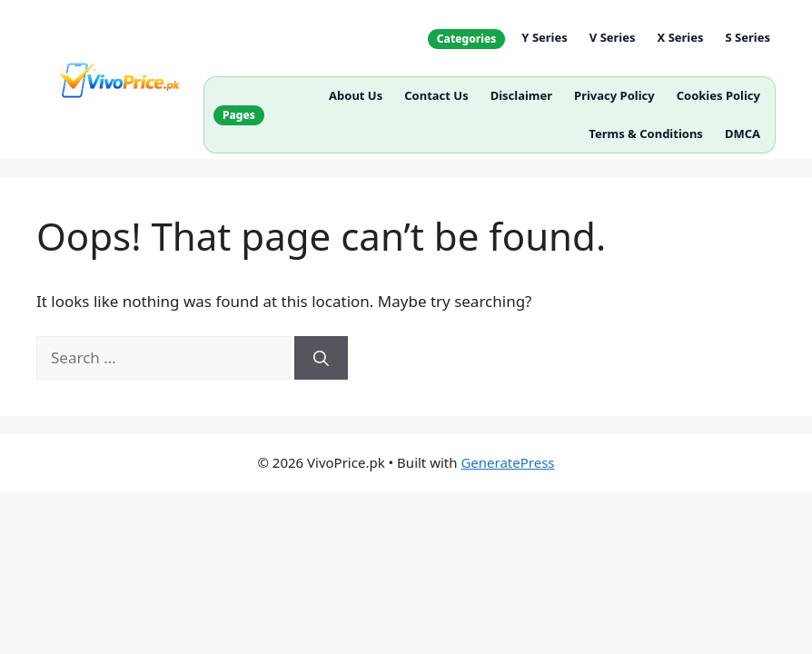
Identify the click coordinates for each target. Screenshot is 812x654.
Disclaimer (521, 95)
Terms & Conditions (646, 134)
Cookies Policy (718, 95)
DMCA (743, 134)
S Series (748, 37)
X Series (681, 37)
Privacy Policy (614, 95)
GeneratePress (507, 462)
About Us (356, 95)
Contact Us (436, 95)
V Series (613, 37)
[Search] (321, 358)
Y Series (544, 37)
